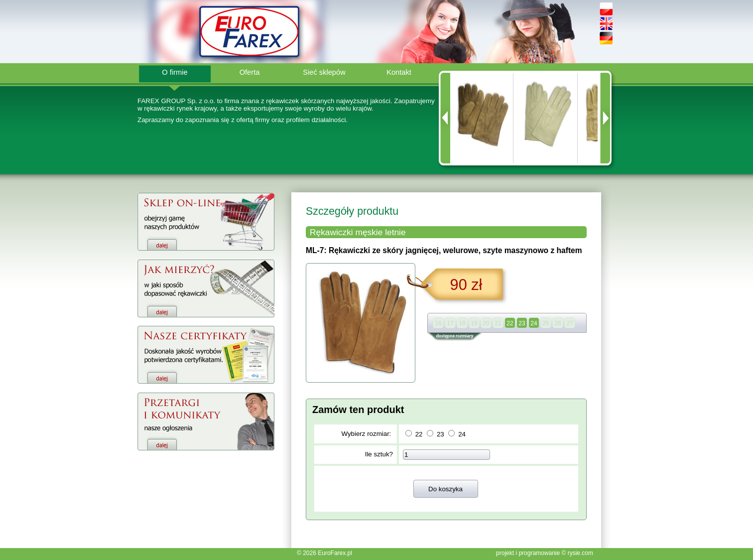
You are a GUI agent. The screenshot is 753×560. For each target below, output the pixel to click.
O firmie (175, 72)
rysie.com (580, 553)
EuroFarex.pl (335, 553)
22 (419, 434)
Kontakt (399, 72)
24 (462, 434)
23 (440, 434)
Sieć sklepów (324, 72)
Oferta (250, 72)
